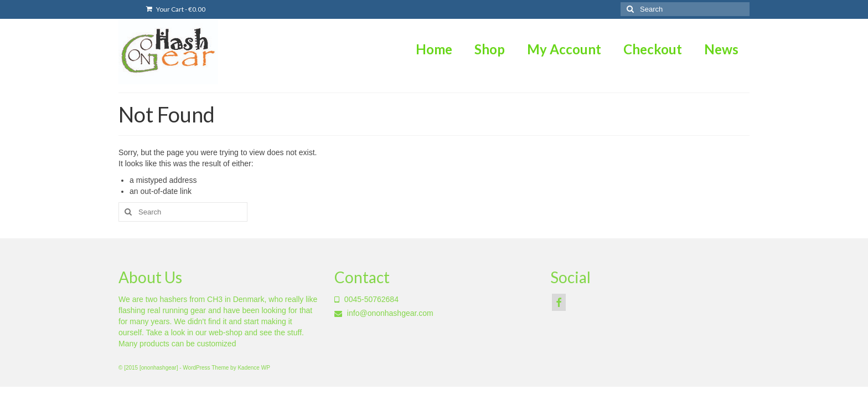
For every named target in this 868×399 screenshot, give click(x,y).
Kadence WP (254, 368)
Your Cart (176, 9)
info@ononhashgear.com (384, 313)
